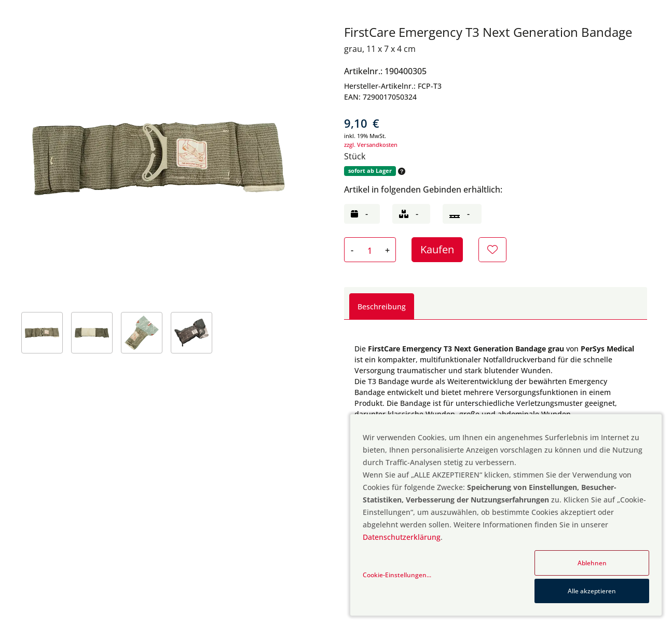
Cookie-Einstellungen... (397, 575)
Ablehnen (592, 563)
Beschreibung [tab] (382, 307)
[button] (401, 171)
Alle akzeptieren (592, 591)
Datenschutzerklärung (402, 537)
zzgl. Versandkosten (371, 145)
